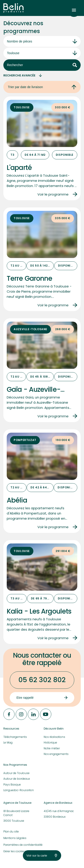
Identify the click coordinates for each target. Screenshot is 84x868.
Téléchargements (15, 737)
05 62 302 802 (42, 680)
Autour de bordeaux (17, 779)
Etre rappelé (42, 698)
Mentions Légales (15, 838)
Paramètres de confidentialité (23, 845)
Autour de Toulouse (16, 773)
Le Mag (8, 742)
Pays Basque (12, 785)
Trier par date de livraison (42, 87)
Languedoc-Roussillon (19, 790)
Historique (50, 742)
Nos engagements (56, 754)
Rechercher (42, 65)
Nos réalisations (54, 737)
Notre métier (52, 748)
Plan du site (11, 831)
